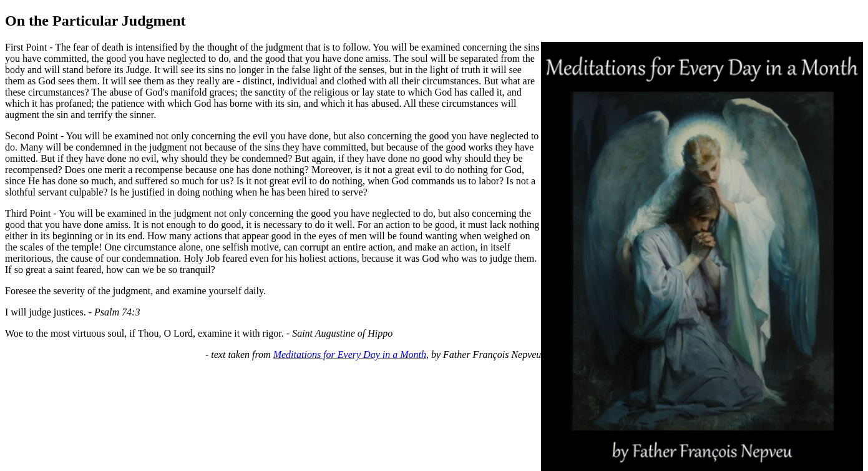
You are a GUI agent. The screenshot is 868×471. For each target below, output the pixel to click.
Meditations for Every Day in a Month (350, 354)
